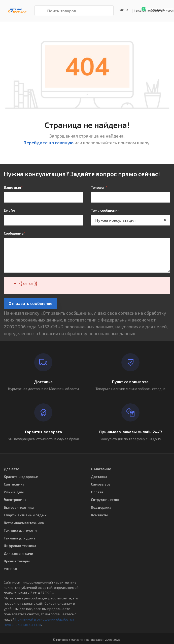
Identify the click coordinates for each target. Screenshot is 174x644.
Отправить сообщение (30, 303)
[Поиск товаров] (78, 11)
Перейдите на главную (48, 143)
